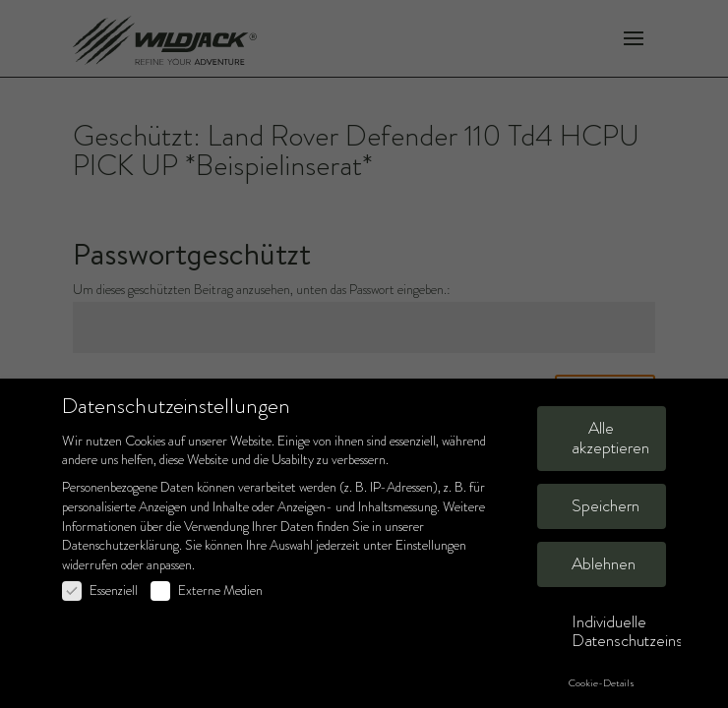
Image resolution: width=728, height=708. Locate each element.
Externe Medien (207, 590)
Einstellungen (431, 545)
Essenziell (100, 590)
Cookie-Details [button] (602, 683)
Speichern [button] (606, 506)
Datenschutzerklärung (121, 545)
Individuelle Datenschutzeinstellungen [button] (619, 632)
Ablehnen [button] (604, 564)
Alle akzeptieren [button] (610, 438)
